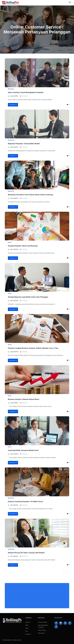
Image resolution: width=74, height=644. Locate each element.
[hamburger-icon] (70, 3)
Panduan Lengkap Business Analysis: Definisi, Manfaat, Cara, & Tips (33, 348)
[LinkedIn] (65, 623)
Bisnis (10, 242)
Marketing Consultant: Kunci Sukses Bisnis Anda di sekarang (30, 195)
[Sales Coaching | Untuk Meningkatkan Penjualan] (37, 73)
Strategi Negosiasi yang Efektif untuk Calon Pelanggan (28, 297)
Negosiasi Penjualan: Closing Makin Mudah (24, 144)
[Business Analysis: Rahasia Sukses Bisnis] (37, 380)
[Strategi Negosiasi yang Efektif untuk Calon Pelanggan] (37, 277)
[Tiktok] (56, 627)
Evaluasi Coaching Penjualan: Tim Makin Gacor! (26, 502)
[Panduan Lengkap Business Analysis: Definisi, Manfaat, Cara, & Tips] (37, 328)
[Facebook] (56, 623)
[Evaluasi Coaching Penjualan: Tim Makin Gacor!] (37, 482)
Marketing (11, 89)
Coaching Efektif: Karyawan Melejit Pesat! (23, 450)
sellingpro (14, 96)
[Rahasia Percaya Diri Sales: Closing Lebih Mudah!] (37, 533)
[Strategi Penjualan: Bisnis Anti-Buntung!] (37, 226)
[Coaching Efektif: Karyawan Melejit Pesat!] (37, 431)
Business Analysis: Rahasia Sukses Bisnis (24, 399)
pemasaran (11, 140)
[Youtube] (61, 623)
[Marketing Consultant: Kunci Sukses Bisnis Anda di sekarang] (37, 175)
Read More (13, 105)
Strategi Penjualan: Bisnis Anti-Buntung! (23, 246)
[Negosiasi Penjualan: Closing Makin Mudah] (37, 124)
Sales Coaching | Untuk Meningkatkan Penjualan (26, 92)
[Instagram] (70, 623)
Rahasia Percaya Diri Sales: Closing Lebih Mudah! (26, 553)
